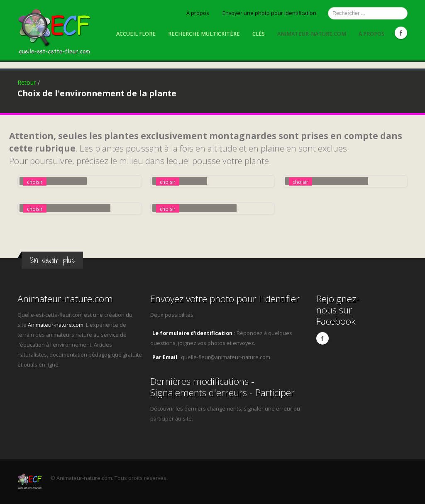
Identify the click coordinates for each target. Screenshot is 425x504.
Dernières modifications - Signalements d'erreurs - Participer (222, 387)
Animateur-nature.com (312, 34)
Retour (27, 82)
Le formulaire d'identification (192, 333)
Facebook (401, 33)
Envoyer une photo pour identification (269, 13)
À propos (198, 13)
